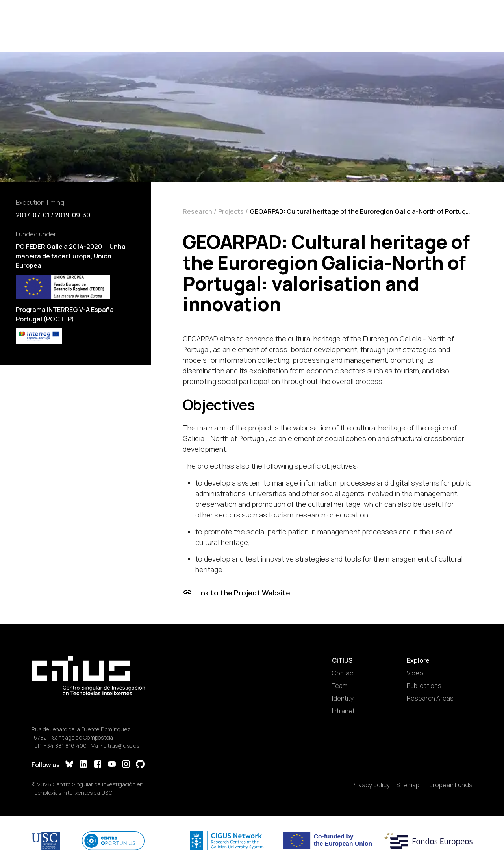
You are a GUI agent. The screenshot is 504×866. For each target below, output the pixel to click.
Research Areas (430, 698)
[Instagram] (126, 765)
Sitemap (408, 785)
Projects (231, 211)
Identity (343, 698)
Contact (344, 673)
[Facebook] (98, 765)
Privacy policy (371, 785)
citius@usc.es (121, 746)
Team (340, 686)
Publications (424, 686)
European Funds (449, 785)
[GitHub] (140, 765)
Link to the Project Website (236, 592)
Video (415, 673)
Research (197, 211)
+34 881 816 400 (65, 746)
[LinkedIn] (83, 765)
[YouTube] (112, 765)
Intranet (343, 711)
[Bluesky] (69, 765)
